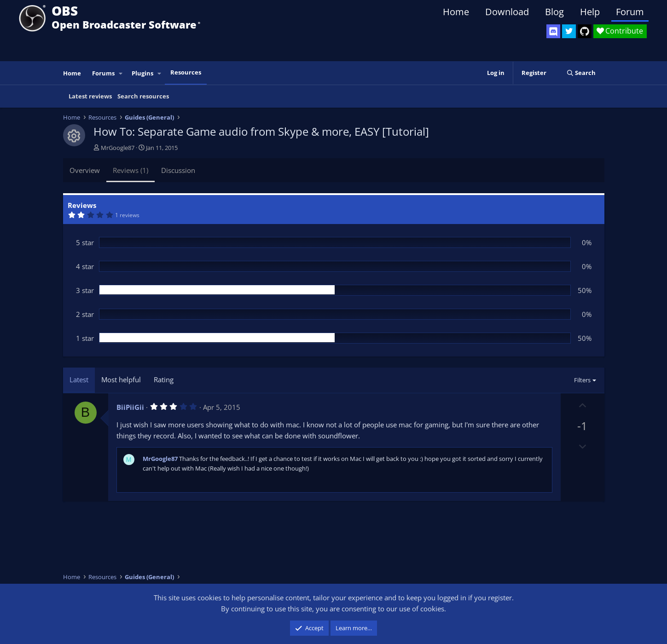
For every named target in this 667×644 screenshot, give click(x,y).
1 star (85, 338)
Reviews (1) (130, 170)
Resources (186, 72)
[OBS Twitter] (569, 31)
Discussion (178, 170)
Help (590, 12)
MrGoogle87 (118, 148)
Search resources (143, 96)
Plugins (142, 73)
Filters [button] (582, 380)
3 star (85, 290)
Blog (554, 12)
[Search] (581, 73)
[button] (121, 73)
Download (507, 12)
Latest (79, 379)
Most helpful (121, 379)
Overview (85, 170)
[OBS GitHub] (585, 31)
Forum (630, 12)
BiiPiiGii (130, 407)
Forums (103, 73)
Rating (164, 379)
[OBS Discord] (553, 31)
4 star (85, 266)
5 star (85, 242)
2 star (85, 314)
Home (456, 12)
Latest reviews (90, 96)
